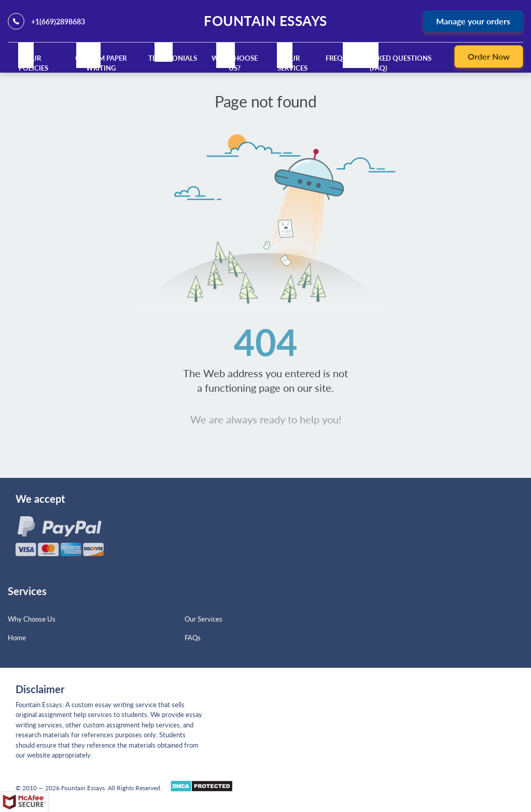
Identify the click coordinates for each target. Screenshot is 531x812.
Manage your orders (473, 21)
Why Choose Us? (235, 63)
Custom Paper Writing (101, 63)
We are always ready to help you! (266, 419)
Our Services (292, 63)
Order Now (489, 56)
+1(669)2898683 (58, 22)
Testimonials (173, 58)
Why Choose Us (32, 619)
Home (17, 638)
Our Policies (33, 63)
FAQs (193, 638)
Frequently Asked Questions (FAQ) (379, 63)
